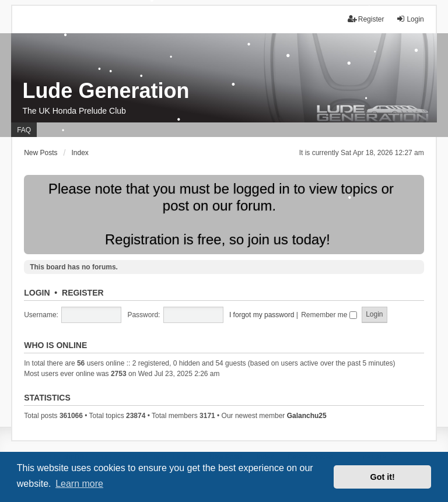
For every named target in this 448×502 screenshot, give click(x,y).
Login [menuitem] (410, 19)
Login (37, 293)
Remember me (329, 315)
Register (83, 293)
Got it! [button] (383, 477)
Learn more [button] (79, 484)
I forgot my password (262, 315)
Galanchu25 (307, 416)
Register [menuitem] (366, 19)
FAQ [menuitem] (24, 130)
